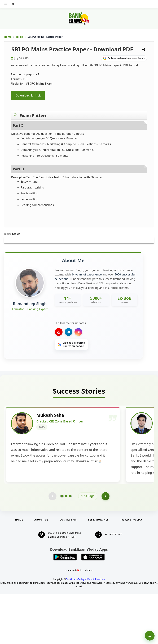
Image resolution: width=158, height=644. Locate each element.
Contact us (68, 569)
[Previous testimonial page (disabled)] (52, 546)
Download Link (26, 95)
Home (8, 37)
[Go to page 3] (70, 546)
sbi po (20, 37)
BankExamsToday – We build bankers (85, 629)
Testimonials (98, 569)
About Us (42, 569)
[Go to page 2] (66, 546)
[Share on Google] (124, 58)
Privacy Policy (131, 569)
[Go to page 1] (62, 545)
